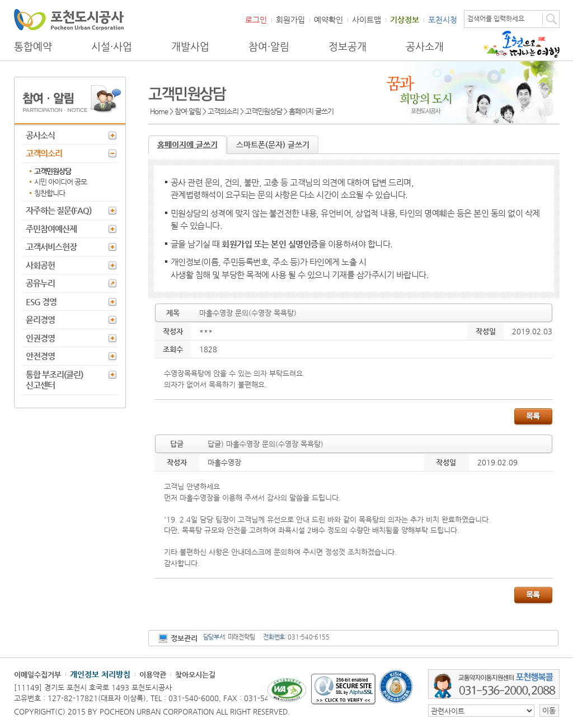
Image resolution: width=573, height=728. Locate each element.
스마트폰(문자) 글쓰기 (273, 144)
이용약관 (153, 675)
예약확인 (328, 20)
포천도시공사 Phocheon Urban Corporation (69, 19)
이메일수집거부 (37, 675)
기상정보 (405, 20)
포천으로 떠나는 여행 (521, 44)
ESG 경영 (41, 302)
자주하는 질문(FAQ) (58, 210)
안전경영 (40, 356)
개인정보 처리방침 (100, 674)
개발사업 (190, 46)
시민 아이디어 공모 (60, 182)
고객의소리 (44, 153)
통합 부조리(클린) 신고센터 (54, 380)
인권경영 (40, 338)
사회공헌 (40, 265)
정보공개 (347, 46)
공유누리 (40, 283)
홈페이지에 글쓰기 (187, 144)
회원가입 (290, 20)
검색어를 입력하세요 (496, 18)
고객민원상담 (53, 171)
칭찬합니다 (50, 193)
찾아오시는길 (195, 675)
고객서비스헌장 (51, 247)
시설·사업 (112, 46)
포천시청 (443, 20)
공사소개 (425, 46)
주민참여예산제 (51, 229)
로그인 (256, 20)
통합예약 (33, 46)
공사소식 (40, 135)
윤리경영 (40, 319)
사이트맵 (367, 20)
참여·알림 (269, 46)
